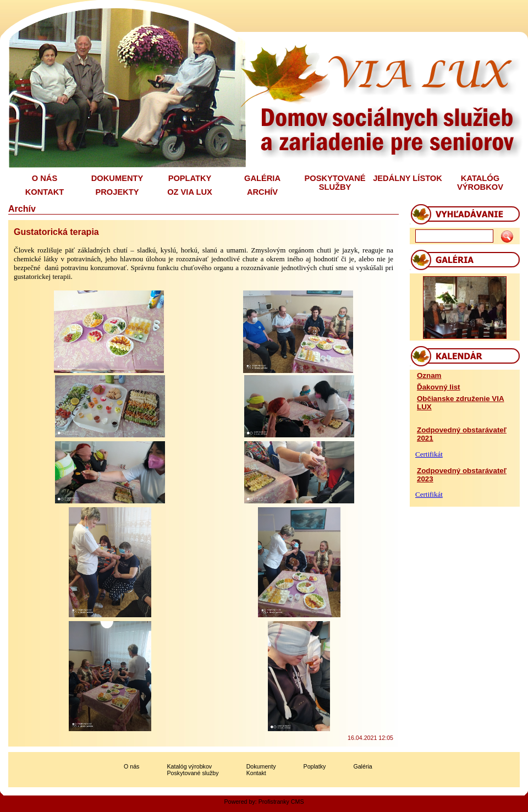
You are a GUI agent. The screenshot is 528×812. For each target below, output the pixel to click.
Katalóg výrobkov (189, 766)
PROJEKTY (117, 192)
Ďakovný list (439, 387)
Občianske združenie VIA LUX (461, 403)
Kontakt (256, 773)
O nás (131, 766)
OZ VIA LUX (190, 192)
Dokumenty (261, 766)
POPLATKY (190, 178)
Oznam (429, 375)
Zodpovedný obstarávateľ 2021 (462, 434)
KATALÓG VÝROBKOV (480, 183)
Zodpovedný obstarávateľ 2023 (462, 475)
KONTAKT (45, 192)
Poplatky (315, 766)
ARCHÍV (262, 192)
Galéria (362, 766)
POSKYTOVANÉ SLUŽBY (335, 183)
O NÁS (45, 178)
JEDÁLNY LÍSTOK (408, 178)
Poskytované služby (193, 773)
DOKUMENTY (117, 178)
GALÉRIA (262, 178)
